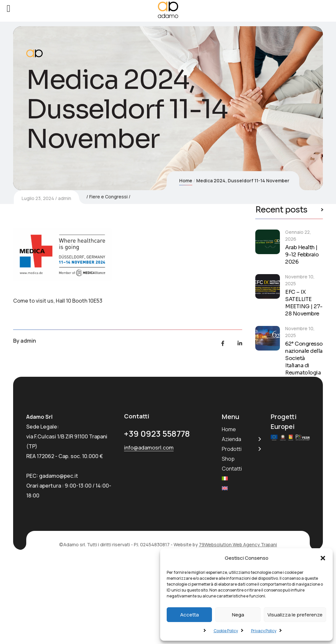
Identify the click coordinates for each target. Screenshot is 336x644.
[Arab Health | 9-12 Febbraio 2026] (268, 242)
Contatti (232, 547)
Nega (238, 615)
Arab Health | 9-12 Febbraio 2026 (302, 255)
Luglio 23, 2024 (38, 307)
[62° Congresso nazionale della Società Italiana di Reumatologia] (268, 338)
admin (65, 307)
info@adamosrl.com (149, 527)
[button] (323, 558)
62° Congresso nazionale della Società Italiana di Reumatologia (304, 358)
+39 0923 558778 (157, 513)
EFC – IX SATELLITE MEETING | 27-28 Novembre (304, 303)
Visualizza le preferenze (295, 615)
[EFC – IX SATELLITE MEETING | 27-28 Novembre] (268, 286)
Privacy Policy (264, 631)
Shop (228, 537)
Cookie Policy (226, 631)
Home (186, 181)
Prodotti (232, 528)
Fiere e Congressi (108, 305)
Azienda (231, 518)
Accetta (189, 615)
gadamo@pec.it (59, 554)
